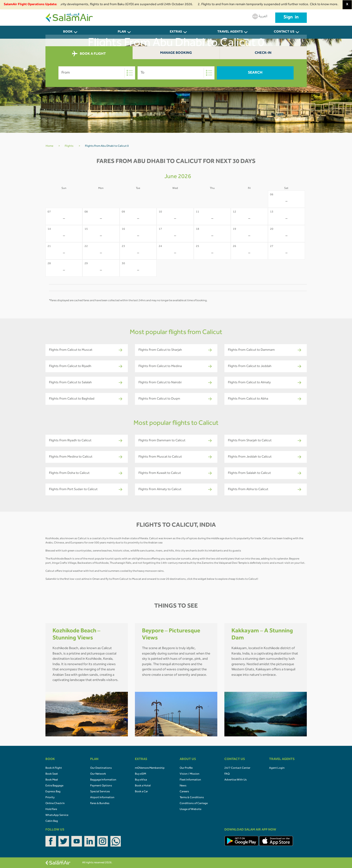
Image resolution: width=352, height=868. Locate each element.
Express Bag (53, 792)
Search (255, 73)
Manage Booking (176, 53)
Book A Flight (54, 768)
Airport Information (102, 798)
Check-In (263, 53)
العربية (260, 16)
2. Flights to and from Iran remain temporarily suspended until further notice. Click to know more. (271, 5)
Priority (50, 798)
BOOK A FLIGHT (89, 54)
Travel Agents (230, 32)
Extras (176, 32)
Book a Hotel (143, 786)
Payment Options (101, 786)
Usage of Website (190, 810)
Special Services (100, 792)
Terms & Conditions (192, 798)
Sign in (291, 18)
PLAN (122, 32)
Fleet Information (190, 780)
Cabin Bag (52, 821)
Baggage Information (103, 780)
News (183, 786)
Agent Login (277, 768)
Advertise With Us (236, 780)
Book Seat (52, 774)
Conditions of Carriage (194, 804)
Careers (184, 792)
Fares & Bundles (100, 804)
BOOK (68, 32)
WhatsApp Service (57, 815)
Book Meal (52, 780)
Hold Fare (51, 810)
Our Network (98, 774)
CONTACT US (284, 32)
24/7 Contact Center (237, 768)
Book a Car (141, 792)
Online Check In (55, 804)
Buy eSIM (140, 774)
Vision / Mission (190, 774)
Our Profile (186, 768)
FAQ (227, 774)
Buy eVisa (141, 780)
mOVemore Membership (150, 768)
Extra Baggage (54, 786)
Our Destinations (101, 768)
